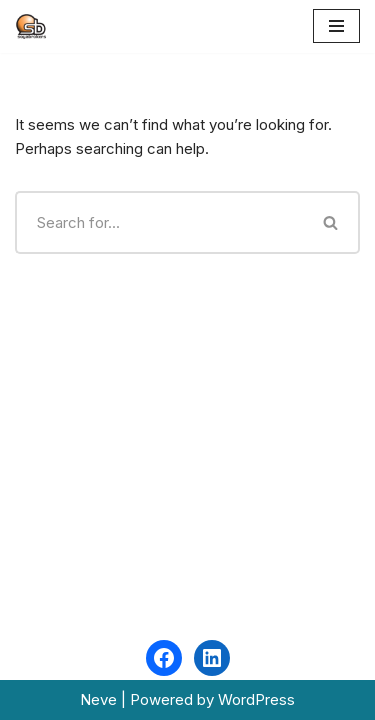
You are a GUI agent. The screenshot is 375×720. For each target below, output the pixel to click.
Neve (98, 699)
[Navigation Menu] (336, 26)
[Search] (159, 222)
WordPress (256, 699)
